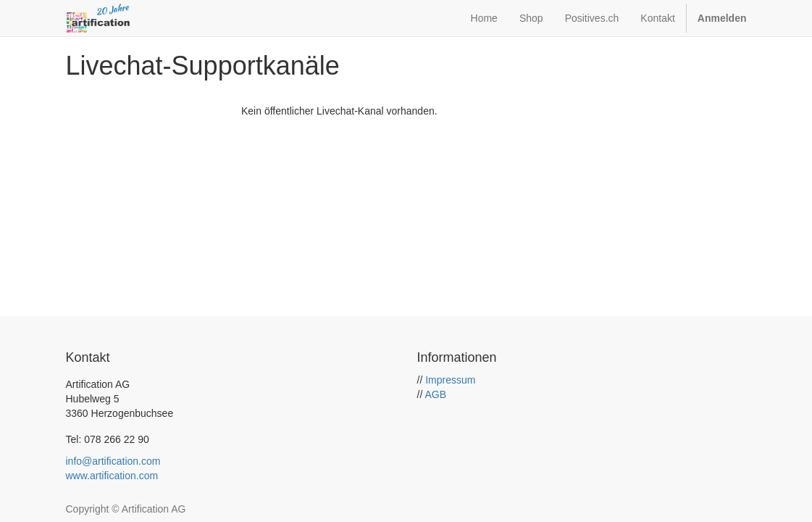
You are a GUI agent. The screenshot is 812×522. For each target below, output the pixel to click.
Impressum (450, 380)
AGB (435, 394)
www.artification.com (112, 476)
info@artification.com (113, 461)
